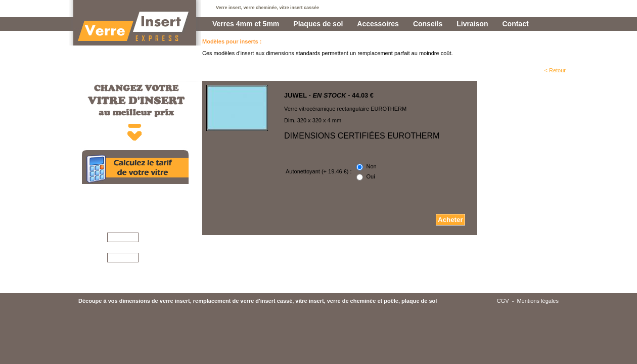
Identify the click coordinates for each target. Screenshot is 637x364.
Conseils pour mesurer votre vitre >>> (147, 305)
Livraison (472, 24)
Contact (515, 24)
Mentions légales (538, 332)
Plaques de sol (318, 24)
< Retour (555, 70)
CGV (503, 332)
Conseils (428, 24)
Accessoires (378, 24)
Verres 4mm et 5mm (246, 24)
